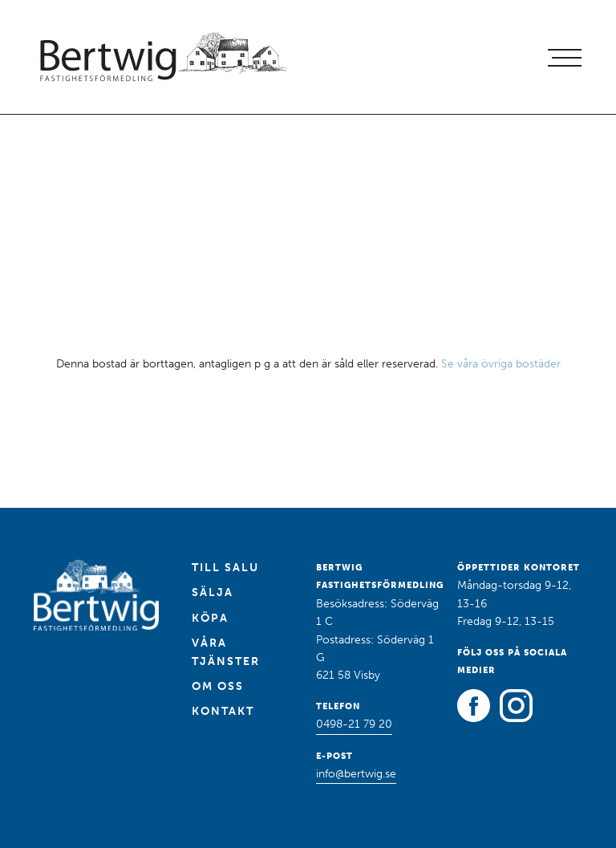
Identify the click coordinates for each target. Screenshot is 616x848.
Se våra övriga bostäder (501, 364)
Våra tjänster (226, 652)
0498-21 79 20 (354, 724)
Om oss (218, 686)
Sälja (213, 592)
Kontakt (223, 711)
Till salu (225, 568)
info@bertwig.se (356, 774)
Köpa (210, 618)
